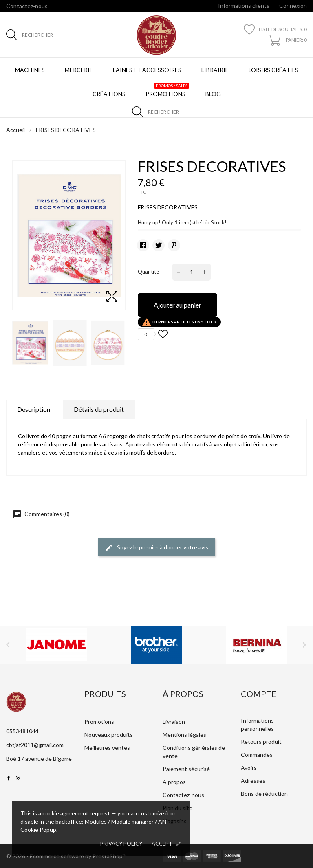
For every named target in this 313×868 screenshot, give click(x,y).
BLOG (215, 90)
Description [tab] (34, 409)
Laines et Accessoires (147, 70)
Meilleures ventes (107, 748)
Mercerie (79, 70)
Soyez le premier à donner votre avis (156, 548)
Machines (30, 70)
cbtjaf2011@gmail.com (35, 745)
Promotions (167, 90)
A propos (174, 782)
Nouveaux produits (109, 735)
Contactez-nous (27, 6)
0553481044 (22, 731)
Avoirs (249, 768)
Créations (109, 94)
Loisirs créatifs (273, 70)
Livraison (174, 722)
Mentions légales (184, 735)
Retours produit (261, 742)
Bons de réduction (264, 794)
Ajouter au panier (177, 305)
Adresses (253, 781)
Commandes (257, 755)
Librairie (215, 70)
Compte (259, 694)
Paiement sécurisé (186, 769)
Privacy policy (121, 844)
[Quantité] (192, 272)
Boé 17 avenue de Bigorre (39, 759)
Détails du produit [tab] (99, 409)
